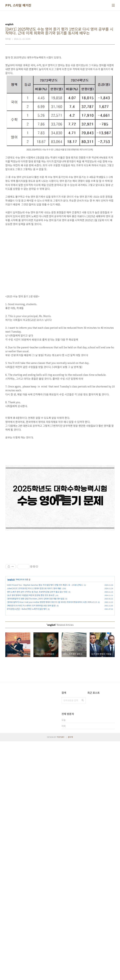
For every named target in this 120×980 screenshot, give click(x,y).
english (11, 623)
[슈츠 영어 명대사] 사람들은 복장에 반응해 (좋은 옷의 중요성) (31, 639)
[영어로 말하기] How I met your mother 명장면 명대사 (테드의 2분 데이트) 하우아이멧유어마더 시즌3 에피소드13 (52, 646)
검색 (83, 744)
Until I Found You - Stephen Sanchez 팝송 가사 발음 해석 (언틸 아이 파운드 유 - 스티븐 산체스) (45, 628)
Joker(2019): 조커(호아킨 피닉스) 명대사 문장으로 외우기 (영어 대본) (34, 632)
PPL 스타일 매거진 (18, 5)
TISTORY (61, 976)
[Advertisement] (60, 577)
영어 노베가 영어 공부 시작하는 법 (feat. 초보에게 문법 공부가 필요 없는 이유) (37, 635)
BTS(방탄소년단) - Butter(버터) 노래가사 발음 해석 (27, 652)
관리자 (70, 976)
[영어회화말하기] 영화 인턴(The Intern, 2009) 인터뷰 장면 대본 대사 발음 (36, 642)
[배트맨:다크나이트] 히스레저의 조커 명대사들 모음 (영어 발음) (31, 649)
